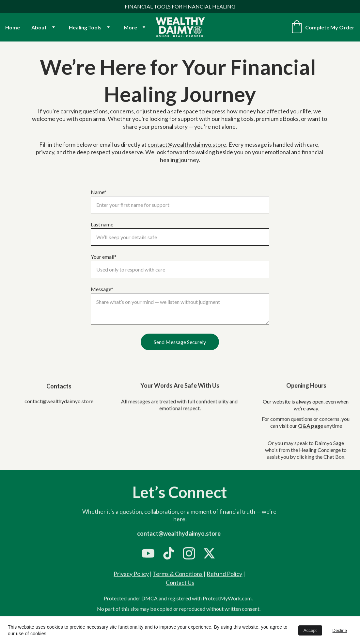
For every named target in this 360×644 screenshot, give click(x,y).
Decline (340, 630)
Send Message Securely (180, 342)
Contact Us (180, 584)
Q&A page (311, 430)
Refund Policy (224, 575)
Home (13, 27)
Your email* (104, 257)
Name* (99, 192)
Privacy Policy (131, 575)
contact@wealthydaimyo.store (187, 144)
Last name (102, 224)
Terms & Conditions (178, 575)
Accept (310, 630)
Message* (102, 289)
